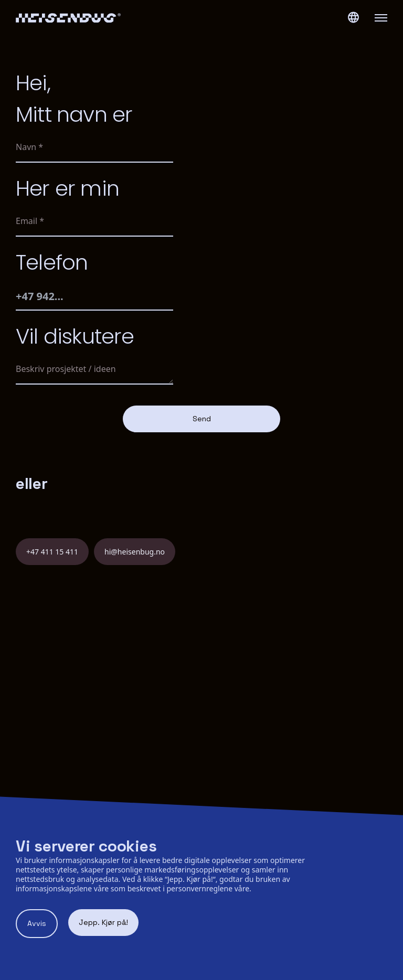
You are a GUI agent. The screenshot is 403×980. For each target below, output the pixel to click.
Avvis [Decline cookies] (37, 923)
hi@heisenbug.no (135, 552)
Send (202, 419)
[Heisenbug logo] (109, 18)
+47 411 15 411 (52, 552)
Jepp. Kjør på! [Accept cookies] (103, 922)
